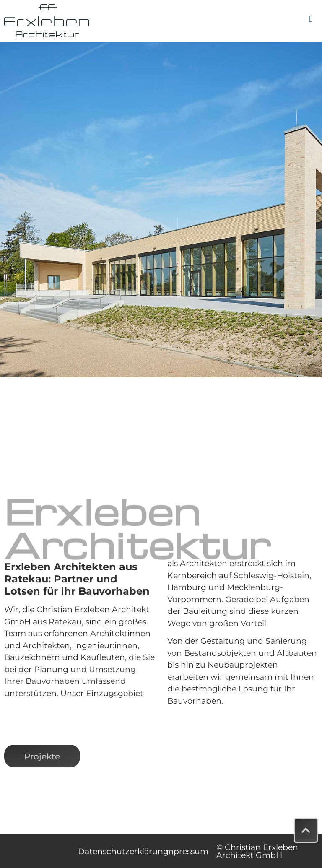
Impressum (186, 851)
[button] (310, 19)
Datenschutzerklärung (123, 851)
